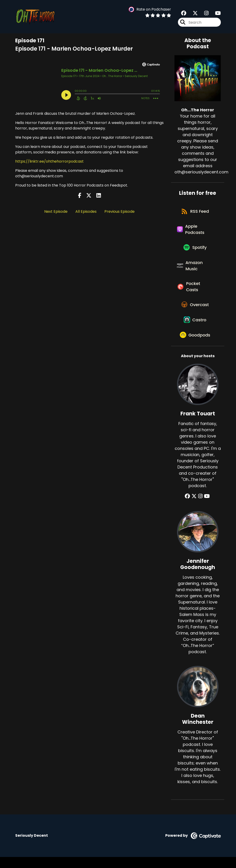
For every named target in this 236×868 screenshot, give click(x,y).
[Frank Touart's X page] (195, 507)
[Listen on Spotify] (195, 251)
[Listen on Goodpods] (195, 346)
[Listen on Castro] (195, 329)
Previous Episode (119, 211)
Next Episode (56, 211)
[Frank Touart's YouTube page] (206, 507)
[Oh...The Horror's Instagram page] (204, 14)
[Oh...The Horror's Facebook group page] (184, 14)
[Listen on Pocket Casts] (195, 293)
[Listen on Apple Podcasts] (195, 232)
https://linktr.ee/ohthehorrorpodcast (49, 161)
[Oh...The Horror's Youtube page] (215, 14)
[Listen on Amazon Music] (195, 270)
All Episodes (86, 211)
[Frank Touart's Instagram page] (200, 507)
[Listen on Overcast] (195, 313)
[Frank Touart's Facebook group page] (189, 507)
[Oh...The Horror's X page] (192, 14)
